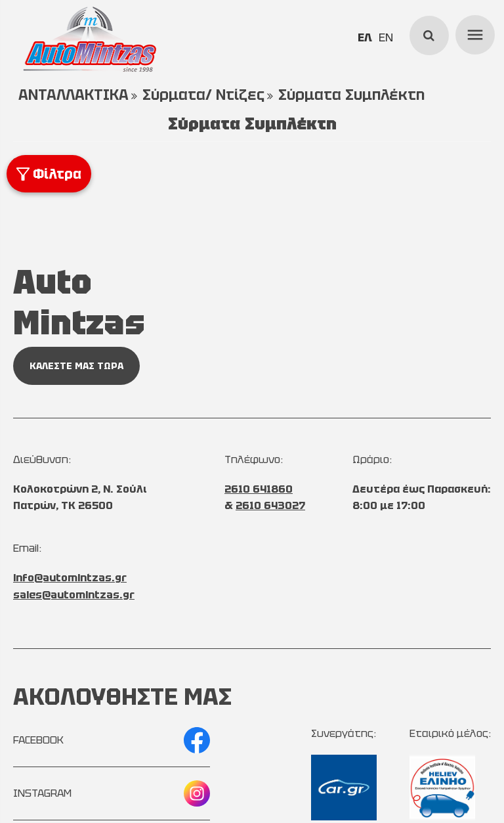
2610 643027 (270, 505)
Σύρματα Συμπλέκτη (351, 95)
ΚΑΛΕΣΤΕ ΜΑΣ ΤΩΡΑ (76, 366)
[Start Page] (89, 39)
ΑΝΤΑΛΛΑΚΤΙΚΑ (73, 95)
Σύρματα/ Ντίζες (203, 95)
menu (473, 33)
